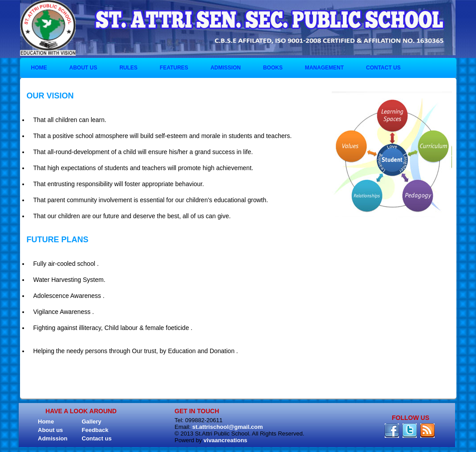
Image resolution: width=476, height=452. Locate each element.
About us (83, 68)
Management (324, 68)
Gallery (92, 421)
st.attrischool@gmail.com (228, 427)
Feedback (95, 430)
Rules (128, 68)
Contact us (383, 68)
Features (174, 68)
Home (39, 68)
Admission (226, 68)
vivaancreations (225, 440)
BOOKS (273, 68)
